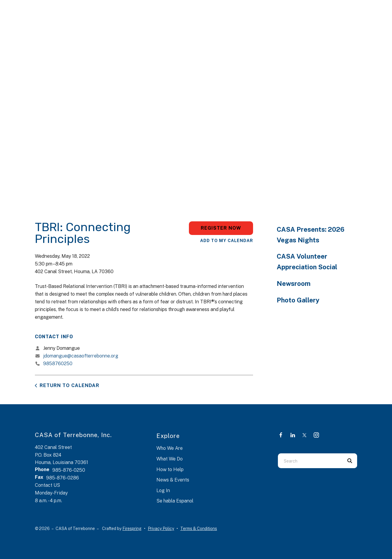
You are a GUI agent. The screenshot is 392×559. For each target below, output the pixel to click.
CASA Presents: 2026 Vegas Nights (311, 235)
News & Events (173, 480)
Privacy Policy (161, 529)
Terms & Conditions (199, 529)
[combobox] (310, 461)
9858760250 (58, 364)
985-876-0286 (63, 478)
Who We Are (170, 448)
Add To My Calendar (227, 241)
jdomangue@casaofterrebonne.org (81, 356)
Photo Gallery (298, 300)
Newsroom (294, 283)
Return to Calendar (69, 385)
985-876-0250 (69, 470)
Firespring (132, 529)
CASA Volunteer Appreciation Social (307, 262)
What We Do (170, 459)
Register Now (221, 228)
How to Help (170, 469)
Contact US (47, 485)
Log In (163, 490)
